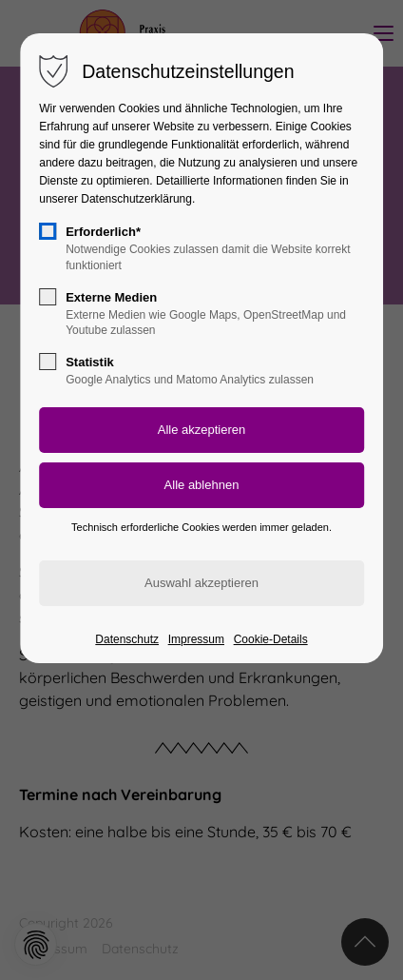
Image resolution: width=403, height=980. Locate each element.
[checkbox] (48, 231)
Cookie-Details (271, 639)
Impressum (196, 639)
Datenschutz (127, 639)
